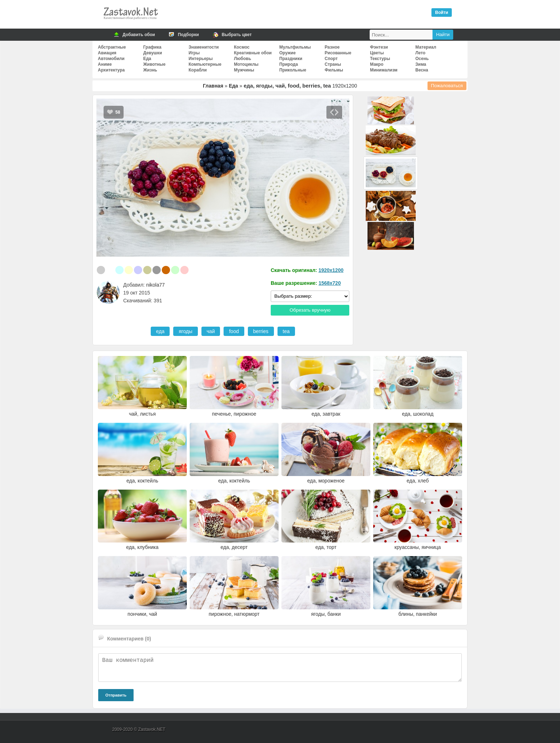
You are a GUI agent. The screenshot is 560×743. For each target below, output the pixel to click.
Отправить (116, 695)
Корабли (198, 70)
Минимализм (384, 70)
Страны (333, 64)
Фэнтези (379, 47)
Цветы (377, 53)
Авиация (107, 53)
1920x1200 (331, 270)
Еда (147, 59)
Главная (213, 86)
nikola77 (155, 285)
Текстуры (380, 59)
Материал (426, 47)
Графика (152, 47)
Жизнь (150, 70)
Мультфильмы (295, 47)
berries (261, 331)
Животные (154, 64)
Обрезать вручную (310, 310)
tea (286, 331)
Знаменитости (204, 47)
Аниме (105, 64)
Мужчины (244, 70)
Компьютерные (205, 64)
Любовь (242, 59)
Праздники (291, 59)
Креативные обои (253, 53)
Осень (422, 59)
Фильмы (334, 70)
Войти (442, 13)
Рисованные (338, 53)
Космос (242, 47)
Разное (332, 47)
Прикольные (293, 70)
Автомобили (111, 59)
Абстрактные (112, 47)
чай (211, 331)
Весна (422, 70)
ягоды (185, 331)
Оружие (287, 53)
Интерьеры (201, 59)
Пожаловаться (447, 86)
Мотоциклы (246, 64)
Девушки (153, 53)
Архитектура (111, 70)
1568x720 (330, 283)
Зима (421, 64)
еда (160, 331)
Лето (420, 53)
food (234, 331)
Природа (289, 64)
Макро (377, 64)
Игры (194, 53)
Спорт (331, 59)
